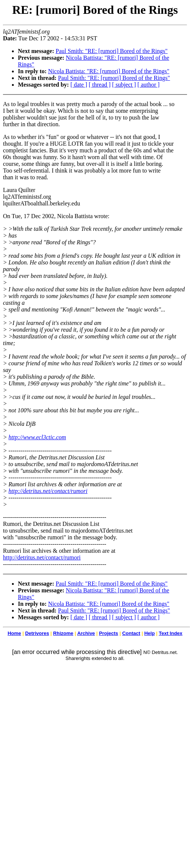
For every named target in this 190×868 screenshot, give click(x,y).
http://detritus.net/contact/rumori (48, 491)
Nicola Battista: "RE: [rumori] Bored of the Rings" (109, 71)
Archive (86, 633)
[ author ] (149, 85)
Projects (109, 633)
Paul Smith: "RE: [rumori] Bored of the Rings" (112, 51)
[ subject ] (124, 85)
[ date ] (79, 85)
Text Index (170, 633)
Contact (131, 633)
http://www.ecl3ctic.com (37, 437)
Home (14, 633)
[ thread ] (100, 85)
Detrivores (37, 633)
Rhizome (63, 633)
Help (149, 633)
